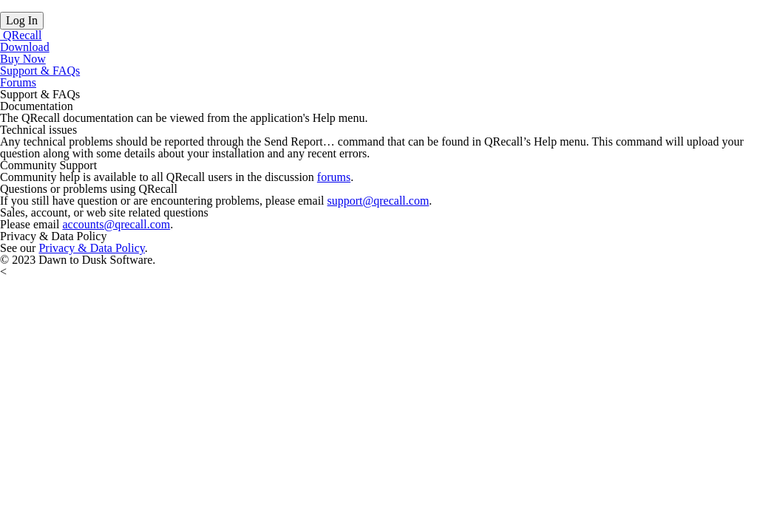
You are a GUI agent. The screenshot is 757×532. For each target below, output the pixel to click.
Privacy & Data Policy (91, 248)
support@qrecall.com (378, 201)
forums (334, 177)
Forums (18, 82)
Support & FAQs (40, 71)
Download (25, 47)
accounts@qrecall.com (116, 224)
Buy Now (23, 59)
